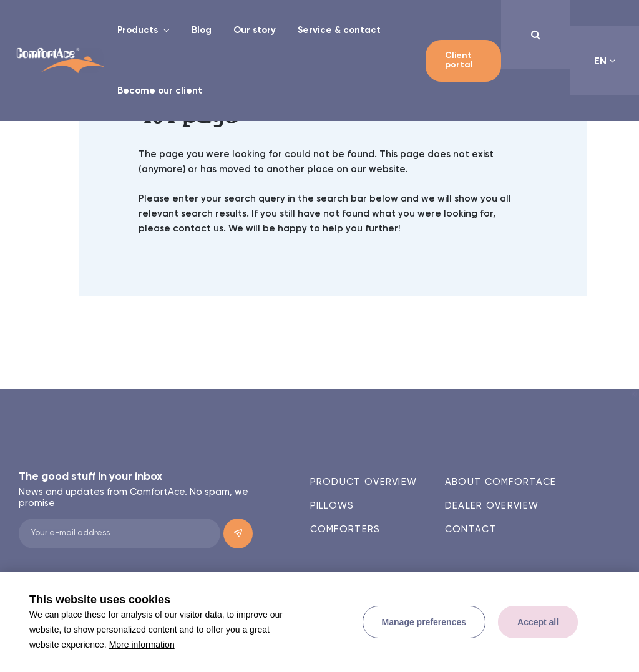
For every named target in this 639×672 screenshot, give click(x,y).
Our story (255, 30)
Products (139, 30)
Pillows (332, 506)
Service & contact (339, 30)
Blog (202, 30)
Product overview (364, 482)
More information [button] (142, 645)
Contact (471, 529)
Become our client (160, 91)
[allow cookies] (538, 622)
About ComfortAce (501, 482)
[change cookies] (424, 622)
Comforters (345, 529)
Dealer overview (492, 506)
